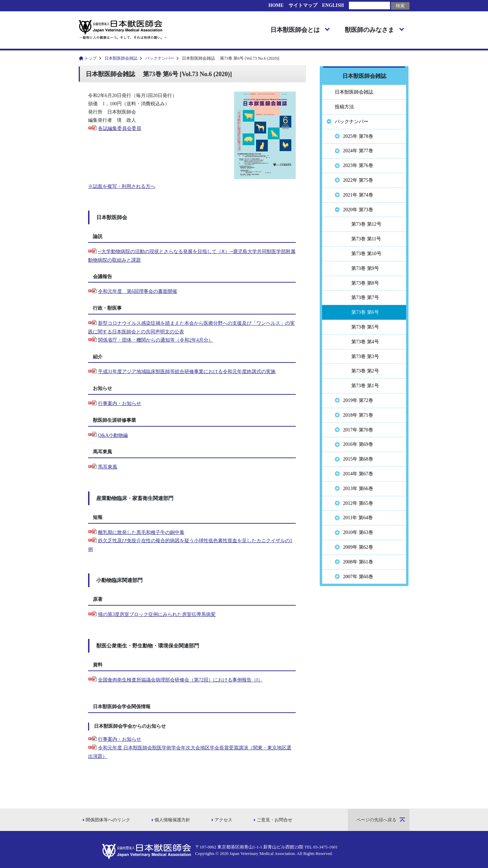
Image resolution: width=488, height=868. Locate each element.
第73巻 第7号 (365, 298)
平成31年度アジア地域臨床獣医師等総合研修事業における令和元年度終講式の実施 (187, 372)
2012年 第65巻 (358, 503)
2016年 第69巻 (358, 444)
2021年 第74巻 (358, 195)
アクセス (223, 820)
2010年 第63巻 (358, 532)
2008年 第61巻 (358, 562)
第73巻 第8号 (365, 283)
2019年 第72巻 (358, 400)
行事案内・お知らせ (120, 403)
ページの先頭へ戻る (376, 820)
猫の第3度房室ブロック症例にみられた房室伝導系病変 (157, 614)
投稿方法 (344, 107)
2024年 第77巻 (358, 151)
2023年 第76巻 (358, 165)
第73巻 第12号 (366, 224)
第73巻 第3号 (365, 356)
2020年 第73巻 (358, 210)
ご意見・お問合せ (274, 820)
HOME (276, 5)
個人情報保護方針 (172, 820)
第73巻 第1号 (365, 386)
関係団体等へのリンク (108, 820)
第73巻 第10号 (366, 254)
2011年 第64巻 (358, 518)
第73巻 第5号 (365, 327)
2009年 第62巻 (358, 547)
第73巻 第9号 (365, 268)
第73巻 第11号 (366, 239)
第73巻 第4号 (365, 342)
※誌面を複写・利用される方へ (122, 186)
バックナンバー (160, 58)
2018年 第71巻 (358, 415)
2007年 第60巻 (358, 577)
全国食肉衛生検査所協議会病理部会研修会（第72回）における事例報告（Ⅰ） (180, 680)
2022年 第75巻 (358, 180)
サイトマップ (303, 5)
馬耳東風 (108, 467)
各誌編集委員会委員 (120, 128)
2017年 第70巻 (358, 430)
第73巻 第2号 (365, 371)
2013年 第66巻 (358, 489)
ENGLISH (333, 5)
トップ (90, 58)
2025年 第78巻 (358, 136)
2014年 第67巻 (358, 474)
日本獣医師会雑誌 (121, 58)
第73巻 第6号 (365, 312)
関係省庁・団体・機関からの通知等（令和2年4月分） (156, 340)
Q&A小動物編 (113, 435)
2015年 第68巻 (358, 459)
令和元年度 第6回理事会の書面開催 (138, 291)
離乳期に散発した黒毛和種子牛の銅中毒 (141, 532)
